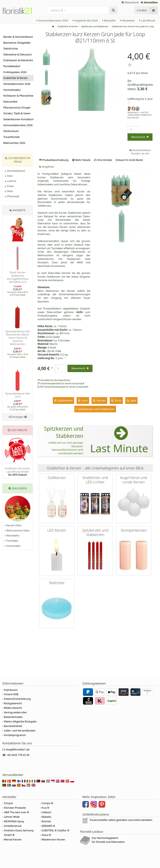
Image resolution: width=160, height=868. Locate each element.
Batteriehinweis (13, 717)
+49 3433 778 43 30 (18, 755)
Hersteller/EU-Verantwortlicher (54, 380)
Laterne (11, 181)
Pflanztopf (12, 196)
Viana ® (46, 835)
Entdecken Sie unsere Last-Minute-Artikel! (18, 471)
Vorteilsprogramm (15, 735)
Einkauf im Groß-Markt (129, 160)
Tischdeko (12, 541)
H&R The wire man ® (16, 812)
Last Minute (147, 20)
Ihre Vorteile (103, 160)
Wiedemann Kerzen (53, 839)
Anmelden (149, 2)
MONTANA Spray (14, 821)
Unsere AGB (11, 694)
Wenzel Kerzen (13, 839)
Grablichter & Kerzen (68, 26)
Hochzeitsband (15, 171)
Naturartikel (10, 102)
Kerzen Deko (13, 525)
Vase (9, 176)
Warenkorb (130, 2)
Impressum (11, 690)
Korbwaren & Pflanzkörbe (18, 96)
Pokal (9, 186)
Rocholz (46, 821)
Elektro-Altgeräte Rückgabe (20, 721)
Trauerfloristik (11, 137)
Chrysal (8, 803)
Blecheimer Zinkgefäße (17, 43)
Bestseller (109, 20)
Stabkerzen (65, 400)
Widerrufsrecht (13, 708)
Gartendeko (13, 546)
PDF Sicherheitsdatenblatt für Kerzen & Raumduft (63, 387)
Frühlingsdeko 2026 (15, 72)
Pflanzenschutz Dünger (17, 107)
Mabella (46, 817)
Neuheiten (128, 20)
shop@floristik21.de (18, 749)
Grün (118, 400)
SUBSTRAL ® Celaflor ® (55, 830)
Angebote (47, 167)
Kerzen (101, 400)
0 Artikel (142, 10)
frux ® (45, 808)
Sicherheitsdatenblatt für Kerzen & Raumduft (61, 383)
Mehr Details (81, 160)
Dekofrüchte (11, 48)
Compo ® (47, 803)
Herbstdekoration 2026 (17, 84)
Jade (133, 400)
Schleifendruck (13, 826)
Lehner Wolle (12, 817)
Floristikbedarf (12, 66)
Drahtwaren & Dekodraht (18, 60)
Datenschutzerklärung (17, 699)
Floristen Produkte (15, 808)
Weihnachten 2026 (14, 143)
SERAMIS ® (48, 826)
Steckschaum (11, 131)
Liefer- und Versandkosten (20, 730)
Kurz (84, 400)
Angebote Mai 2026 (85, 20)
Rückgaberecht (13, 703)
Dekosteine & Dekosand (17, 54)
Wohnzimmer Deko (17, 530)
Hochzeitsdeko (12, 90)
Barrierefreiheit (13, 726)
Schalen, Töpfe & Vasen (17, 113)
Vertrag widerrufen (15, 712)
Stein (9, 191)
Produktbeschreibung (54, 160)
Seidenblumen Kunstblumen (18, 119)
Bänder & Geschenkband (18, 37)
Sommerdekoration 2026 (52, 20)
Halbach (46, 812)
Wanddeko (12, 535)
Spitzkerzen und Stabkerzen (95, 26)
